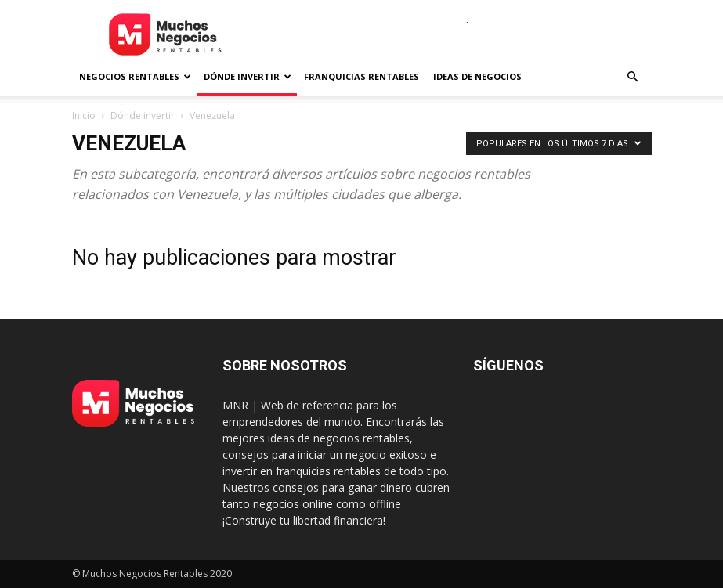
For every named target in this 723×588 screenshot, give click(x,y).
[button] (633, 77)
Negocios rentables (135, 76)
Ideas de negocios (477, 76)
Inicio (84, 115)
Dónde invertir (248, 76)
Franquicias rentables (361, 76)
